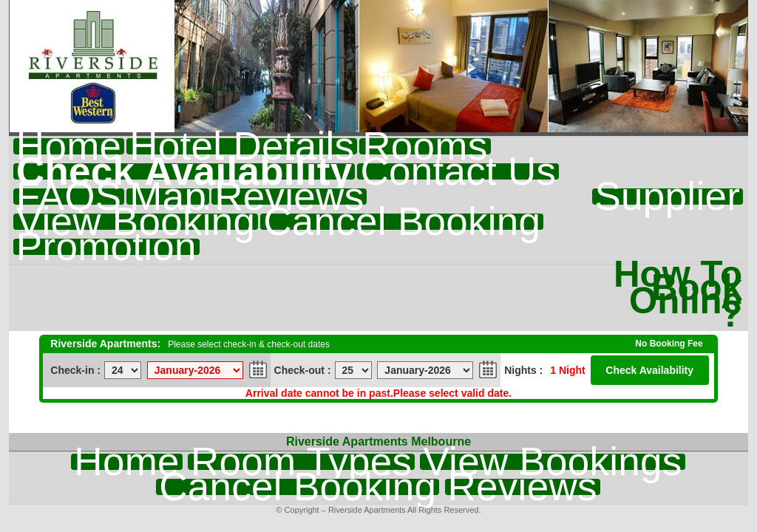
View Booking (136, 222)
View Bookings (552, 462)
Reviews (289, 197)
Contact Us (458, 171)
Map (168, 197)
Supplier (668, 197)
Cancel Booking (402, 222)
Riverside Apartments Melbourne (378, 441)
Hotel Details (242, 146)
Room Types (301, 462)
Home (69, 146)
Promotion (106, 247)
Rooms (425, 146)
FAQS (69, 197)
